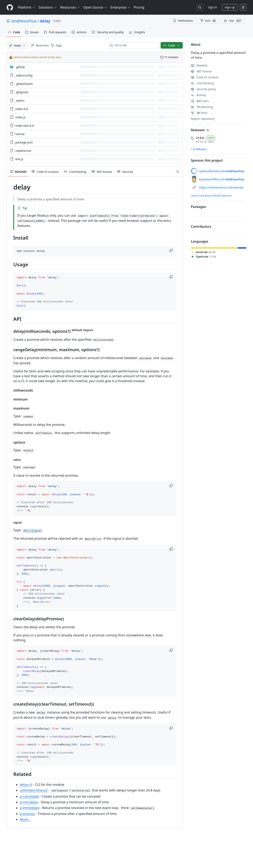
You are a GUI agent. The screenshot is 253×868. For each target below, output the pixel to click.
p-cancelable (29, 796)
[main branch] (17, 45)
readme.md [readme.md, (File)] (23, 151)
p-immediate (30, 808)
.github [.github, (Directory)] (20, 67)
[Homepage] (10, 7)
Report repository (203, 119)
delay (45, 21)
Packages (198, 207)
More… (25, 819)
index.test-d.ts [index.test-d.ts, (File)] (25, 126)
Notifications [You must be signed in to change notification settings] (183, 21)
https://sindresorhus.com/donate (221, 187)
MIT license (201, 71)
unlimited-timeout (34, 790)
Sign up (230, 7)
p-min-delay (29, 802)
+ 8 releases (199, 149)
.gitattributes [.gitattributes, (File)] (24, 84)
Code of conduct (205, 77)
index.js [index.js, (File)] (20, 117)
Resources (70, 7)
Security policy (203, 89)
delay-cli (26, 785)
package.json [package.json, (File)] (24, 142)
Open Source (95, 7)
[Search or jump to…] (200, 7)
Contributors (201, 226)
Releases (200, 130)
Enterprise (120, 7)
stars (200, 101)
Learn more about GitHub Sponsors (211, 196)
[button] (171, 250)
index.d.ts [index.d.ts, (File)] (22, 109)
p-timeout (27, 814)
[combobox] (135, 45)
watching (202, 107)
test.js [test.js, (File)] (19, 159)
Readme (199, 65)
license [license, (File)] (20, 134)
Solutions (48, 7)
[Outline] (177, 172)
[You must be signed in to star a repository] (233, 21)
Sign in (213, 7)
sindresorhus (24, 21)
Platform (27, 7)
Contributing (202, 83)
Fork (208, 21)
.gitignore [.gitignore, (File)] (22, 92)
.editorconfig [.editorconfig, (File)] (24, 75)
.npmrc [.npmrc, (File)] (20, 100)
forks (199, 113)
